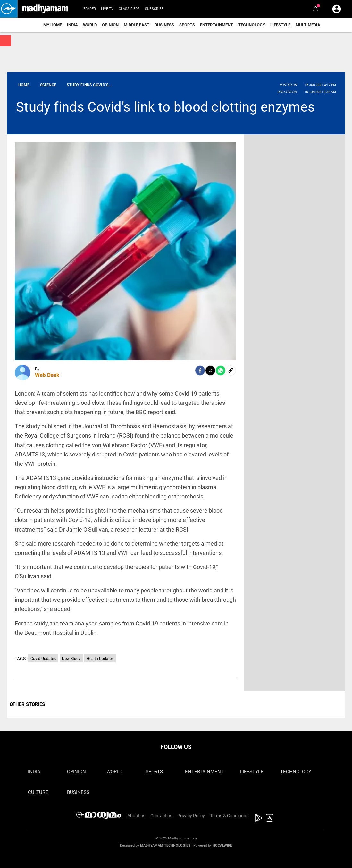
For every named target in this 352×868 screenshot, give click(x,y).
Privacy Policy (191, 816)
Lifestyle (280, 25)
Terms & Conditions (229, 816)
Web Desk (47, 375)
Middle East (137, 25)
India (72, 25)
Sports (187, 25)
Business (164, 25)
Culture (38, 792)
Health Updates (100, 659)
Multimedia (308, 25)
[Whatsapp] (221, 370)
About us (136, 816)
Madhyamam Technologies (165, 845)
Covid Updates (43, 659)
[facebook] (200, 370)
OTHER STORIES (27, 704)
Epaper (90, 9)
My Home (53, 25)
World (90, 25)
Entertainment (217, 25)
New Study (71, 659)
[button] (9, 9)
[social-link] (231, 370)
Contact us (161, 816)
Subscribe (154, 9)
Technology (252, 25)
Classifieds (129, 9)
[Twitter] (210, 370)
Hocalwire (222, 845)
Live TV (107, 9)
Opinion (110, 25)
